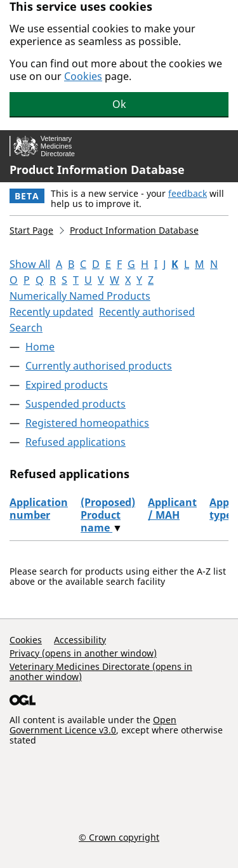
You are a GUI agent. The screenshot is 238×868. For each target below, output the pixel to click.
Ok (119, 104)
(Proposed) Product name (108, 515)
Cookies (83, 76)
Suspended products (76, 404)
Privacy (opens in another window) (83, 653)
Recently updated (51, 312)
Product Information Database (97, 170)
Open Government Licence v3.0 (93, 725)
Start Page (31, 230)
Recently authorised (147, 312)
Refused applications (76, 442)
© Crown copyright (119, 837)
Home (40, 347)
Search (26, 328)
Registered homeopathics (87, 423)
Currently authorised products (99, 366)
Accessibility (80, 640)
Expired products (67, 385)
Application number (39, 509)
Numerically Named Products (80, 296)
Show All (30, 264)
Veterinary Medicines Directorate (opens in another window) (101, 671)
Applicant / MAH (172, 509)
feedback (188, 193)
